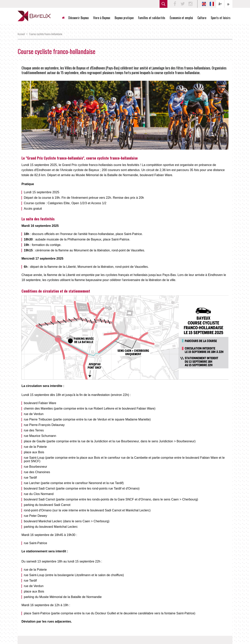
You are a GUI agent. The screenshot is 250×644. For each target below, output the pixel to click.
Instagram (190, 4)
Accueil (65, 18)
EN (204, 4)
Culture (202, 18)
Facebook (175, 4)
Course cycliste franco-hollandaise (46, 34)
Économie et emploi (181, 18)
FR (212, 4)
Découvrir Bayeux (79, 18)
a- (229, 4)
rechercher (163, 4)
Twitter (183, 4)
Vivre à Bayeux (102, 18)
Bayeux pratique (124, 18)
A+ (220, 4)
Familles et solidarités (152, 18)
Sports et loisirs (221, 18)
